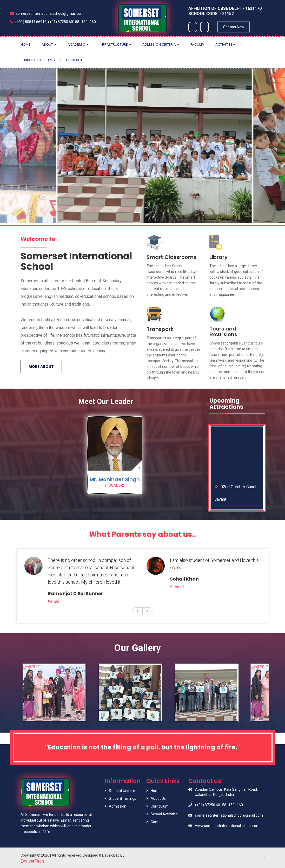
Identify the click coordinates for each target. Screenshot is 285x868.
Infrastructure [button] (115, 44)
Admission (118, 806)
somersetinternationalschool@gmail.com (47, 13)
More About (41, 367)
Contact (74, 60)
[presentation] (137, 611)
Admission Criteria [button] (161, 44)
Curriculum (160, 806)
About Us (158, 798)
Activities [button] (225, 44)
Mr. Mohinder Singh (115, 479)
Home (25, 44)
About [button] (49, 44)
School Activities (164, 814)
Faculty (197, 44)
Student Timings (122, 798)
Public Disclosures (38, 60)
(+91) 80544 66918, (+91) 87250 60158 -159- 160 (53, 22)
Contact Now (234, 27)
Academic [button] (78, 44)
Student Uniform (123, 791)
